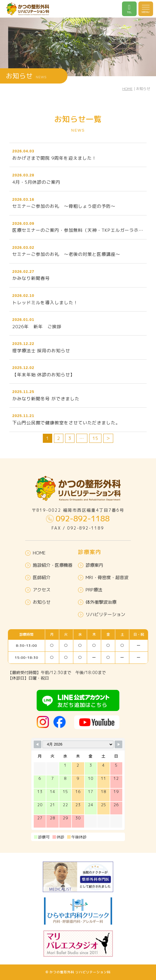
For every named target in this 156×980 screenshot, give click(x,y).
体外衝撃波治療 (97, 602)
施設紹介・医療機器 (49, 565)
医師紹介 (38, 577)
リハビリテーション (102, 614)
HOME (127, 89)
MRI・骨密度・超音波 (103, 577)
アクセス (38, 590)
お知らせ (38, 602)
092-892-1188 (78, 518)
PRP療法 (90, 590)
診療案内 (91, 565)
